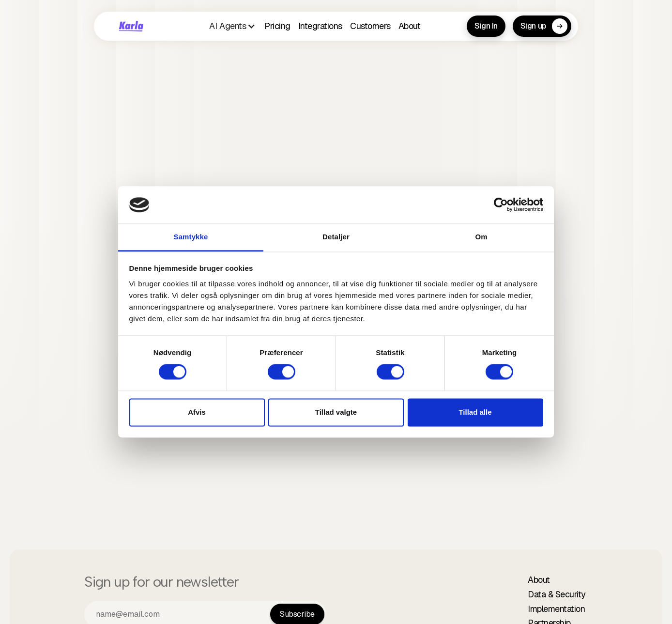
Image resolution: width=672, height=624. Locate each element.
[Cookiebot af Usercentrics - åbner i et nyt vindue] (501, 205)
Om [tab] (481, 237)
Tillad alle (475, 412)
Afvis (197, 412)
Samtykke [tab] (191, 237)
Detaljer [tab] (336, 237)
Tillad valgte (336, 412)
